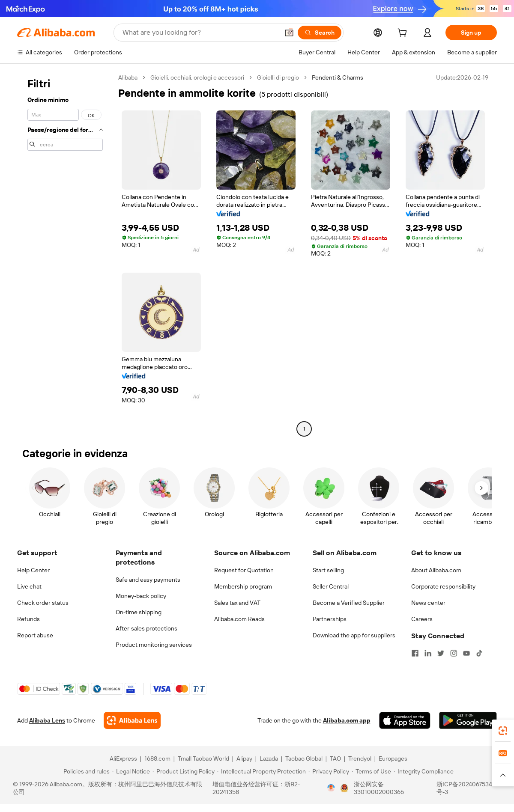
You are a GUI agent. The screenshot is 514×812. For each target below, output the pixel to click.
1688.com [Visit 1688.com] (157, 758)
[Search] (320, 33)
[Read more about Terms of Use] (371, 771)
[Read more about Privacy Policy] (329, 771)
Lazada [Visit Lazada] (269, 758)
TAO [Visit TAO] (335, 758)
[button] (289, 33)
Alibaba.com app (347, 720)
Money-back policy (141, 596)
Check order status (43, 603)
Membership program (243, 586)
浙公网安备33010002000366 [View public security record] (379, 788)
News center (428, 603)
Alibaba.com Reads (239, 619)
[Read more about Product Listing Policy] (184, 771)
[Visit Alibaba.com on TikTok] (479, 653)
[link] (503, 731)
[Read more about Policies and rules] (85, 771)
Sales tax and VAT (237, 603)
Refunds (28, 619)
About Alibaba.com (436, 570)
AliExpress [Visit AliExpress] (123, 758)
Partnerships (330, 619)
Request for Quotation (244, 570)
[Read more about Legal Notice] (131, 771)
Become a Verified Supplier (349, 603)
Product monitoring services (154, 645)
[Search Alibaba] (200, 33)
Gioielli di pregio (278, 77)
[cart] (404, 34)
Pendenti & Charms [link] (338, 77)
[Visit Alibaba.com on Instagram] (454, 653)
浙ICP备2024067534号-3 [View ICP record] (464, 788)
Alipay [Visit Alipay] (244, 758)
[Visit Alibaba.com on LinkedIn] (428, 653)
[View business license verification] (331, 788)
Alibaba (128, 77)
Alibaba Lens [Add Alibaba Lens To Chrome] (47, 720)
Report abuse (35, 635)
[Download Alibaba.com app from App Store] (405, 720)
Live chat (29, 586)
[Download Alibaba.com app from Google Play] (468, 720)
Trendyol (360, 758)
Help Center (33, 570)
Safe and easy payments (148, 580)
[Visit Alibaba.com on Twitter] (441, 653)
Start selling (328, 570)
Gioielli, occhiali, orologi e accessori (197, 77)
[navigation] (65, 254)
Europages (393, 758)
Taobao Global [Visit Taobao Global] (304, 758)
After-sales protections (146, 628)
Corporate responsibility (443, 586)
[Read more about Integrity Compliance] (424, 771)
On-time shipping (139, 612)
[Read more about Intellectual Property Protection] (261, 771)
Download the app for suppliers (354, 635)
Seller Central (331, 586)
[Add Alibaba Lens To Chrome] (132, 720)
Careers (422, 619)
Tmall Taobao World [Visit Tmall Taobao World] (203, 758)
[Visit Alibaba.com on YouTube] (466, 653)
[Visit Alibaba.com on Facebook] (415, 653)
